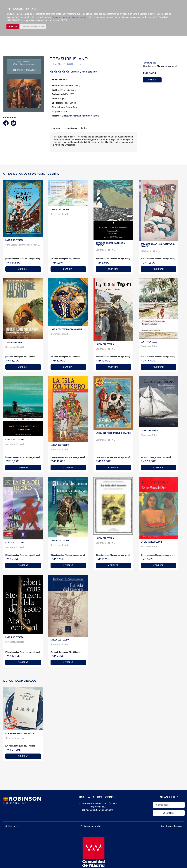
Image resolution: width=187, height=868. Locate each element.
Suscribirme (169, 813)
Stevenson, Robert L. (30, 245)
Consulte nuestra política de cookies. (69, 17)
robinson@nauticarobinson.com (98, 810)
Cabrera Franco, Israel (16, 738)
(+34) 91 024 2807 (98, 807)
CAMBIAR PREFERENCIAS (33, 27)
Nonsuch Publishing (71, 86)
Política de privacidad (91, 826)
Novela (96, 116)
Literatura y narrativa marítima (76, 116)
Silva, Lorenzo (12, 245)
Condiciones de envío (171, 826)
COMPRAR (152, 80)
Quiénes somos (13, 826)
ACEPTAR (13, 27)
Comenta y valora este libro (84, 72)
